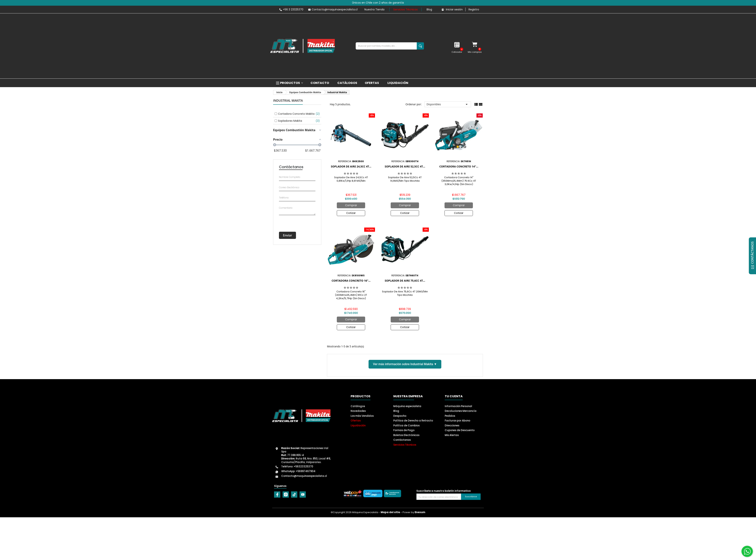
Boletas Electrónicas (406, 435)
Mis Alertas (452, 435)
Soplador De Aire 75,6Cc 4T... (405, 281)
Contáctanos (402, 440)
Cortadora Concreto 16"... (351, 281)
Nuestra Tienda (374, 9)
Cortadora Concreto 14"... (459, 166)
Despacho (400, 416)
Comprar (351, 205)
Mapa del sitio (390, 512)
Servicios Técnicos (405, 9)
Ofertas (356, 421)
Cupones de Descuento (460, 430)
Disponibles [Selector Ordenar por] (448, 104)
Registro (474, 9)
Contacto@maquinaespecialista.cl (304, 476)
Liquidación (358, 426)
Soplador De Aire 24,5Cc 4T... (351, 166)
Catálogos (358, 406)
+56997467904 (306, 471)
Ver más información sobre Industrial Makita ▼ (405, 364)
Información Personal (458, 406)
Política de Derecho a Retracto (413, 421)
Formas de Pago (404, 430)
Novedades (358, 411)
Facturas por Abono (457, 421)
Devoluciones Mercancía (461, 411)
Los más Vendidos (362, 416)
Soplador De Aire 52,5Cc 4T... (405, 166)
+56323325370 (303, 467)
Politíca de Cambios (406, 426)
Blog (429, 9)
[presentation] (296, 221)
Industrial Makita (288, 101)
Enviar (287, 235)
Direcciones (452, 426)
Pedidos (450, 416)
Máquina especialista (407, 406)
